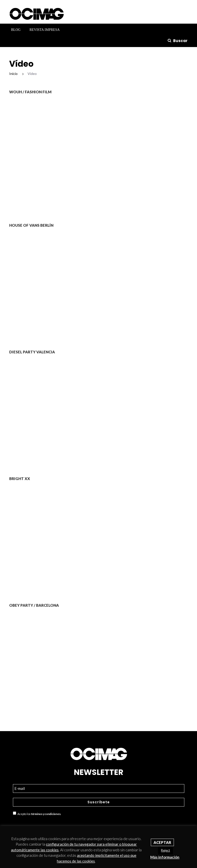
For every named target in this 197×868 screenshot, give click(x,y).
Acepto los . (37, 814)
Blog (16, 30)
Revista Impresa (45, 30)
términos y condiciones (46, 814)
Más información (165, 857)
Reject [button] (165, 850)
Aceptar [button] (162, 842)
